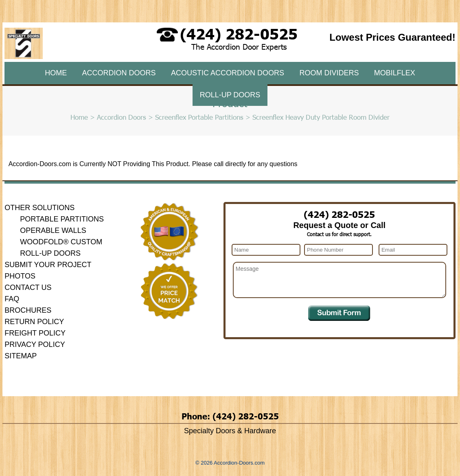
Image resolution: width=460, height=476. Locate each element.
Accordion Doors (119, 73)
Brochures (28, 310)
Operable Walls (53, 230)
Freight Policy (35, 333)
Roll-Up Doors (230, 95)
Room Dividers (329, 73)
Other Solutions (39, 208)
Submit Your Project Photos (48, 270)
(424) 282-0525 (239, 33)
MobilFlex (395, 73)
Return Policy (34, 322)
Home (56, 73)
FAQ (12, 299)
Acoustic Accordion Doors (228, 73)
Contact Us (28, 287)
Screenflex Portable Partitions (199, 117)
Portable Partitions (62, 219)
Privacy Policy (35, 344)
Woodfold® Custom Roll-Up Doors (61, 248)
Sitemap (21, 356)
